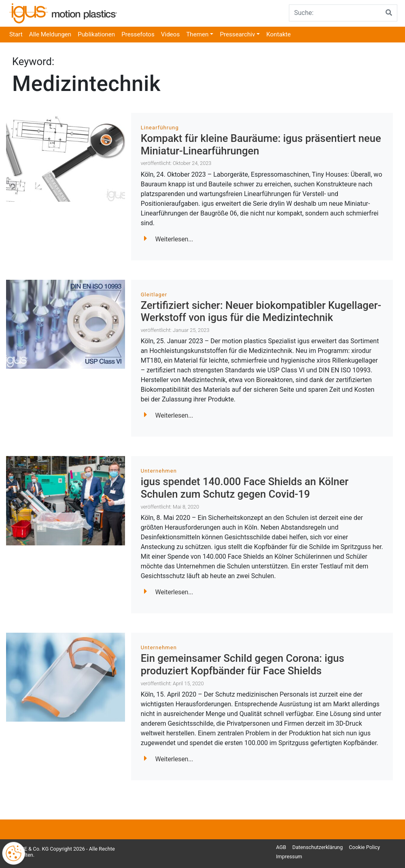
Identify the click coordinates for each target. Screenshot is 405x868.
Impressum (289, 856)
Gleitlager (154, 295)
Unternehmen (159, 471)
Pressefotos (138, 34)
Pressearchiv (237, 34)
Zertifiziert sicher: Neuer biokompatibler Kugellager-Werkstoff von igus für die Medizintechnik (261, 312)
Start (16, 34)
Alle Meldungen (50, 34)
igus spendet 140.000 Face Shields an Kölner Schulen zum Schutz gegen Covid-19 (245, 488)
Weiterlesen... (169, 239)
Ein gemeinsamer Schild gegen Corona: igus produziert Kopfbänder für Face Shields (243, 664)
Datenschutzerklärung (318, 847)
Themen (197, 34)
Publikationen (96, 34)
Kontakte (278, 34)
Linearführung (160, 128)
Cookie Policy (364, 847)
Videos (170, 34)
